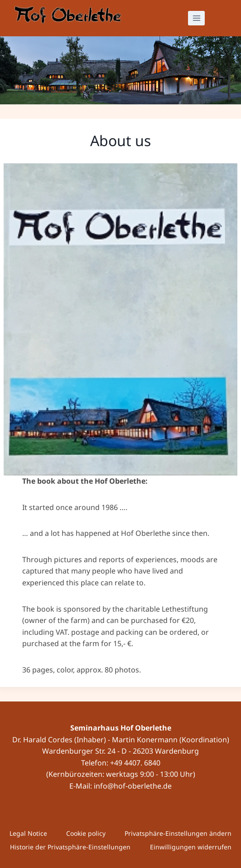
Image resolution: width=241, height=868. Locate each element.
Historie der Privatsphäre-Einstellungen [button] (70, 847)
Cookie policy (86, 833)
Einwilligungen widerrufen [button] (191, 847)
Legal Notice (28, 833)
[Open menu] (196, 18)
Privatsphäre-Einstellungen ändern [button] (178, 833)
